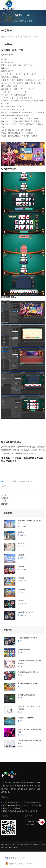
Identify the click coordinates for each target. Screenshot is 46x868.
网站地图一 (7, 808)
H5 (5, 481)
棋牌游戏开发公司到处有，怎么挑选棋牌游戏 (30, 708)
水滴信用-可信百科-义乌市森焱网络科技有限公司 (20, 811)
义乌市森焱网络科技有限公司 (27, 638)
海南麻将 (21, 532)
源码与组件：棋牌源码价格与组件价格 (30, 522)
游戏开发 (29, 481)
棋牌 (15, 481)
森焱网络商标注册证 (33, 802)
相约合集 (5, 498)
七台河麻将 (22, 589)
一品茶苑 (21, 566)
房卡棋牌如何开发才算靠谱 (27, 695)
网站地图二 (19, 808)
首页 (15, 21)
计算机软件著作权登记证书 (12, 802)
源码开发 (23, 21)
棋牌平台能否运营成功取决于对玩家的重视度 (30, 662)
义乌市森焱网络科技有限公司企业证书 (16, 805)
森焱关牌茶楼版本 (24, 649)
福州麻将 (21, 601)
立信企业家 (38, 805)
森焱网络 (21, 481)
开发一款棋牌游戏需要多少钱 (27, 684)
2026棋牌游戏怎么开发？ (26, 612)
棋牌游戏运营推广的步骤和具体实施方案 (30, 731)
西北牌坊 (21, 544)
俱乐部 (10, 481)
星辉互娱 (5, 504)
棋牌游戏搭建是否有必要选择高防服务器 (30, 742)
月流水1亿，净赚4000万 (26, 718)
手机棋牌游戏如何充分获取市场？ (29, 672)
